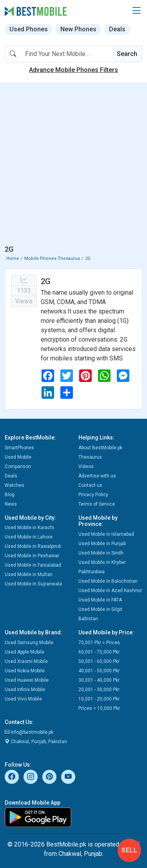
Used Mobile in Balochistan (108, 581)
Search (127, 54)
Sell (130, 850)
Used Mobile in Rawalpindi (33, 546)
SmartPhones (19, 448)
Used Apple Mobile (24, 652)
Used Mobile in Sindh (101, 553)
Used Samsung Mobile (29, 643)
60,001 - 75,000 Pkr (99, 652)
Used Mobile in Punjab (102, 544)
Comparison (18, 466)
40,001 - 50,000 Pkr (99, 671)
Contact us (90, 485)
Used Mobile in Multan (29, 574)
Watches (15, 485)
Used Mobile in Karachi (29, 528)
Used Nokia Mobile (25, 671)
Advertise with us (97, 476)
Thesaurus (90, 457)
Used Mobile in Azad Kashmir (110, 591)
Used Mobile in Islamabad (106, 534)
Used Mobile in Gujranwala (33, 584)
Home (13, 258)
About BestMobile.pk (100, 448)
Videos (86, 466)
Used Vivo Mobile (23, 699)
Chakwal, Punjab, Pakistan (36, 742)
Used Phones (29, 29)
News (11, 504)
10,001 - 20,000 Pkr (99, 699)
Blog (10, 495)
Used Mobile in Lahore (29, 537)
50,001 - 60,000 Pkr (99, 661)
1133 (24, 291)
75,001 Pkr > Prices (99, 643)
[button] (136, 11)
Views (24, 301)
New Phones (78, 29)
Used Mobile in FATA (100, 600)
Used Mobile (18, 457)
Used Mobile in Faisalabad (33, 565)
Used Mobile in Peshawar (32, 556)
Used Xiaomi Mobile (26, 661)
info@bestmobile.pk (29, 732)
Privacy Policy (93, 495)
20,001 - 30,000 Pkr (99, 690)
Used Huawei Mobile (27, 680)
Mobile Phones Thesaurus (52, 258)
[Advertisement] (73, 165)
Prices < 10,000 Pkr (99, 708)
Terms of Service (97, 504)
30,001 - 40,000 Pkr (99, 680)
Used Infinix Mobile (25, 690)
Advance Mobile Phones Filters (73, 70)
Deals (117, 29)
